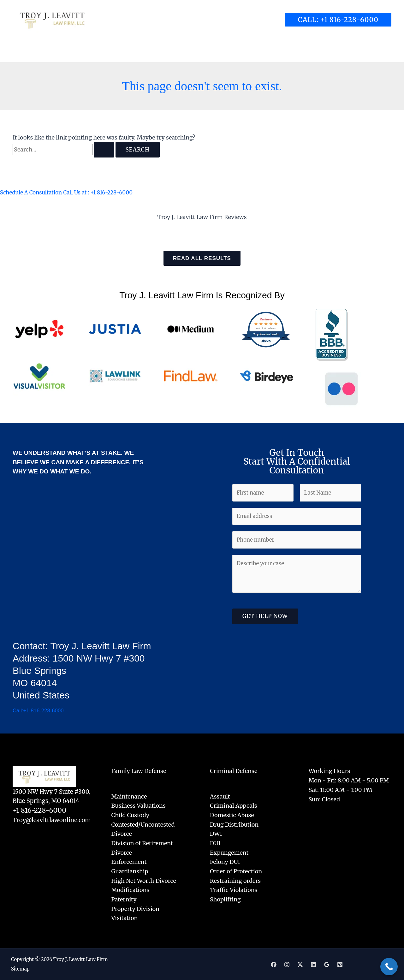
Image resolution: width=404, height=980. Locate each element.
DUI (215, 843)
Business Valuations (139, 806)
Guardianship (130, 871)
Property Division (136, 909)
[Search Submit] (104, 150)
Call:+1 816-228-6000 (40, 711)
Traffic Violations (234, 890)
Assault (220, 796)
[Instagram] (287, 965)
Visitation (125, 918)
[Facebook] (274, 965)
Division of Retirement (142, 843)
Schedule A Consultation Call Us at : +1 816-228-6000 (71, 192)
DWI (216, 834)
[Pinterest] (340, 965)
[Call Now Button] (389, 967)
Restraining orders (235, 881)
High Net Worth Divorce (144, 881)
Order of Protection (236, 871)
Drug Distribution (234, 825)
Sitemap (20, 969)
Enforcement (129, 862)
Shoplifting (225, 899)
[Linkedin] (313, 965)
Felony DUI (225, 862)
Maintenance (129, 796)
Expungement (229, 853)
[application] (163, 51)
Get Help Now (265, 620)
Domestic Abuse (232, 815)
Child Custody (130, 815)
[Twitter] (300, 965)
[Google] (327, 965)
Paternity (124, 899)
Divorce (122, 853)
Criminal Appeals (233, 806)
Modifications (131, 890)
